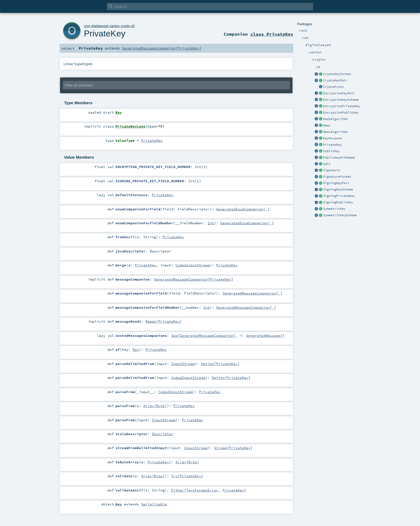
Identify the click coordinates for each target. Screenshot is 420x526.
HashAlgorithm (335, 119)
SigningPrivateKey (339, 196)
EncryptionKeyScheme (341, 100)
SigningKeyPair (336, 183)
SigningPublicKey (338, 202)
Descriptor (163, 434)
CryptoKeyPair (335, 80)
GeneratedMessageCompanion (149, 48)
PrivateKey (332, 145)
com (87, 26)
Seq (174, 335)
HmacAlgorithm (335, 132)
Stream (220, 448)
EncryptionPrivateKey (342, 106)
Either (178, 490)
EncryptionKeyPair (339, 93)
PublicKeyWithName (339, 158)
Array (149, 406)
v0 (133, 26)
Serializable (154, 504)
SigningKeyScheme (338, 189)
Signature (331, 170)
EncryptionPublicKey (341, 113)
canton (115, 26)
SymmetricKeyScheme (340, 215)
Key (136, 349)
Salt (327, 164)
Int (211, 223)
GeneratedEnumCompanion (240, 209)
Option (208, 364)
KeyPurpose (332, 138)
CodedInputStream (193, 265)
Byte (160, 406)
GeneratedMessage (263, 335)
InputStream (183, 364)
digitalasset (100, 26)
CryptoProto (333, 87)
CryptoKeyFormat (337, 74)
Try (174, 476)
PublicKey (331, 151)
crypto (125, 26)
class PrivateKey (272, 34)
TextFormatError (202, 490)
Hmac (327, 125)
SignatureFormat (337, 177)
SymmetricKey (334, 209)
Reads (151, 321)
